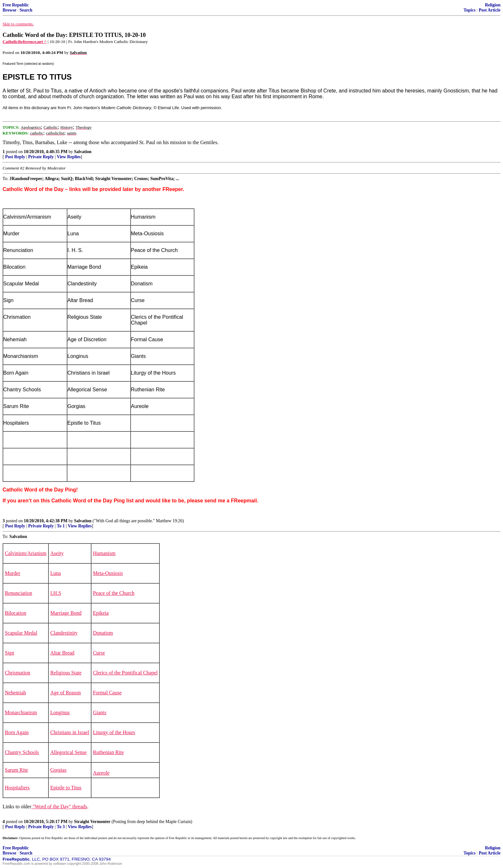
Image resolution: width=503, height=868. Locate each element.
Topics (469, 10)
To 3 (61, 827)
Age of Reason (66, 693)
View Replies (69, 157)
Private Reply (41, 157)
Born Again (17, 732)
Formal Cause (107, 693)
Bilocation (16, 613)
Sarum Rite (16, 770)
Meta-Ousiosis (108, 573)
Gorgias (58, 770)
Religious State (66, 673)
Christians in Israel (70, 732)
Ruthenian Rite (108, 752)
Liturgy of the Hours (114, 732)
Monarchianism (21, 712)
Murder (13, 573)
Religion (493, 5)
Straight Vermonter (92, 822)
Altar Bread (62, 653)
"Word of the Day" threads (59, 807)
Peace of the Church (114, 593)
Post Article (490, 10)
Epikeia (101, 613)
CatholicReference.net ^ (25, 42)
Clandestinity (64, 633)
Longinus (60, 712)
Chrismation (17, 673)
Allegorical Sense (68, 752)
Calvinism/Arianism (26, 553)
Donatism (103, 633)
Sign (9, 653)
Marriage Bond (66, 613)
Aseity (57, 553)
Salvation (83, 152)
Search (26, 10)
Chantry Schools (22, 752)
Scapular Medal (21, 633)
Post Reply (15, 157)
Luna (56, 573)
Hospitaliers (17, 788)
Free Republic (16, 5)
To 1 (61, 526)
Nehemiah (15, 693)
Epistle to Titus (66, 788)
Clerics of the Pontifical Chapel (125, 673)
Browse (9, 10)
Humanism (104, 553)
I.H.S (56, 593)
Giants (100, 712)
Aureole (101, 773)
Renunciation (18, 593)
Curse (99, 653)
